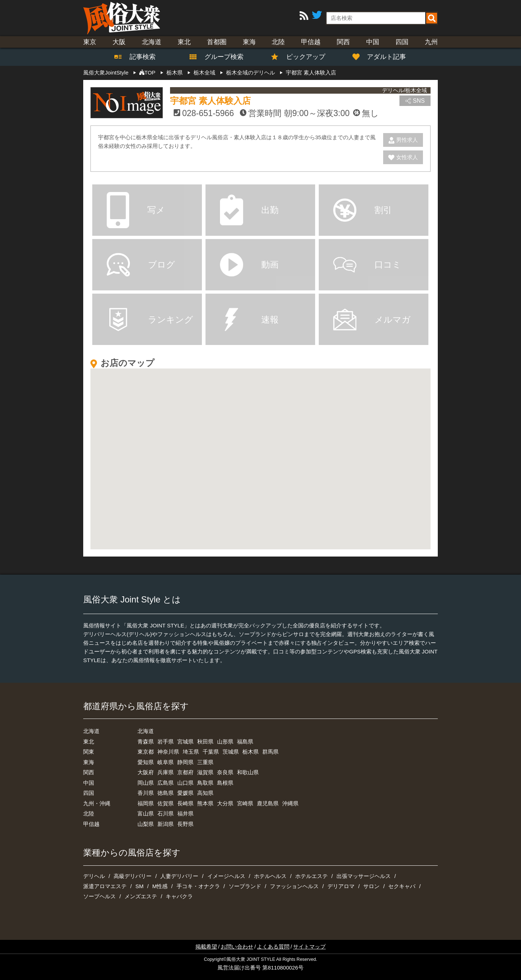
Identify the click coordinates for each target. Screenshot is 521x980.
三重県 (205, 762)
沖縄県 (290, 803)
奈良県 (225, 772)
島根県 (225, 783)
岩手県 (166, 742)
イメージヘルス (226, 876)
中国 (373, 42)
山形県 (225, 742)
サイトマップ (309, 947)
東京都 (146, 752)
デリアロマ (341, 886)
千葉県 (211, 752)
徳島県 (166, 793)
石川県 (166, 813)
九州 (431, 42)
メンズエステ (141, 896)
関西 (343, 42)
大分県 (225, 803)
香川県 (146, 793)
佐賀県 (166, 803)
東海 (249, 42)
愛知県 (146, 762)
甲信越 (311, 42)
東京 (90, 42)
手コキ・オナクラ (198, 886)
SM (139, 886)
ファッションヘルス (294, 886)
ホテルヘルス (270, 876)
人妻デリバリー (179, 876)
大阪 (119, 42)
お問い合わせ (237, 947)
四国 (402, 42)
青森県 (146, 742)
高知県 (205, 793)
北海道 (152, 42)
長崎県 (185, 803)
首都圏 (217, 42)
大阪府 (146, 772)
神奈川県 (168, 752)
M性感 (160, 886)
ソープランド (245, 886)
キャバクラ (179, 896)
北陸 (278, 42)
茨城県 (231, 752)
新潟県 (166, 824)
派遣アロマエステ (105, 886)
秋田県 (205, 742)
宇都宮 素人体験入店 (210, 101)
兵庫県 (166, 772)
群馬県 (270, 752)
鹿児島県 (268, 803)
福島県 (245, 742)
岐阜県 (166, 762)
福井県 (185, 813)
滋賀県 (205, 772)
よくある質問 (273, 947)
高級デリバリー (133, 876)
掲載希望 (206, 947)
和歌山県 (248, 772)
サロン (371, 886)
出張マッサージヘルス (364, 876)
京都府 (185, 772)
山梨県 (146, 824)
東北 (184, 42)
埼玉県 (191, 752)
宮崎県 (245, 803)
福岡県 (146, 803)
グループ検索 (220, 57)
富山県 (146, 813)
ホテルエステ (312, 876)
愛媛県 (185, 793)
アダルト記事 (383, 57)
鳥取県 (205, 783)
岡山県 (146, 783)
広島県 (166, 783)
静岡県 (185, 762)
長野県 (185, 824)
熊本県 (205, 803)
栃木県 (251, 752)
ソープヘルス (99, 896)
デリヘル (94, 876)
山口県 (185, 783)
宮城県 (185, 742)
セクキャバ (402, 886)
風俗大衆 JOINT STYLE (251, 959)
